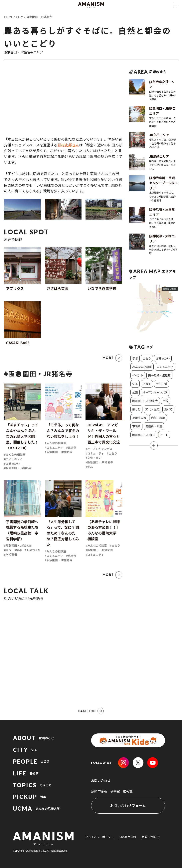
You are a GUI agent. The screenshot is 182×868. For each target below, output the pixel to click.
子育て (147, 384)
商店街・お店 (154, 426)
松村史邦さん (68, 145)
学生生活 (161, 384)
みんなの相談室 (142, 367)
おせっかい (163, 358)
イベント (138, 375)
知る (135, 384)
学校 (166, 401)
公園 (135, 392)
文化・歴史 (152, 409)
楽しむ (136, 409)
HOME (8, 17)
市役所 (136, 426)
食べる (168, 409)
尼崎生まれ (139, 418)
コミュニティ (165, 367)
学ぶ (135, 358)
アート (164, 435)
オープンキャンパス (155, 392)
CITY (19, 17)
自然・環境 (158, 418)
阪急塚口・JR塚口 (144, 435)
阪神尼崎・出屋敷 (159, 375)
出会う (147, 358)
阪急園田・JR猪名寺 (39, 17)
